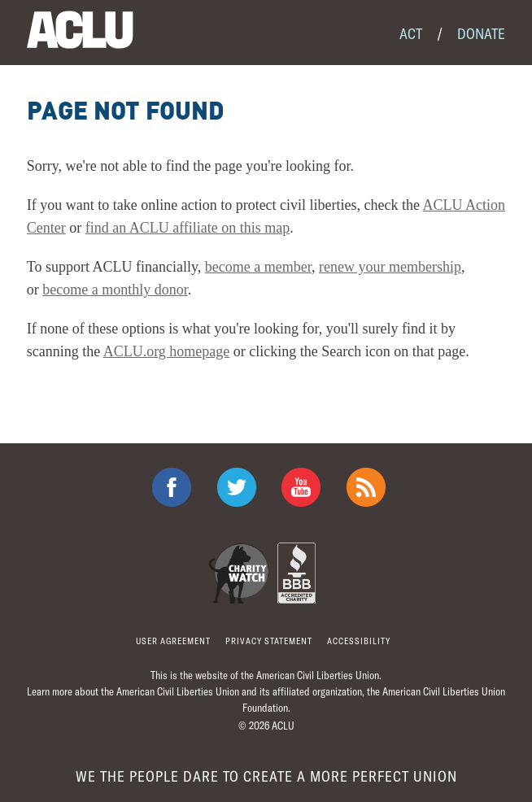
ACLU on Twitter (237, 487)
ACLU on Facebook (172, 487)
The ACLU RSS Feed (366, 487)
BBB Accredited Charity (297, 573)
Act (411, 33)
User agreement (173, 641)
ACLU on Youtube (301, 487)
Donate (481, 33)
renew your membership (390, 267)
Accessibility (359, 641)
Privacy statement (269, 641)
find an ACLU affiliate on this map (188, 228)
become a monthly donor (115, 290)
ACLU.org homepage (167, 351)
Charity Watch (239, 573)
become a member (258, 267)
